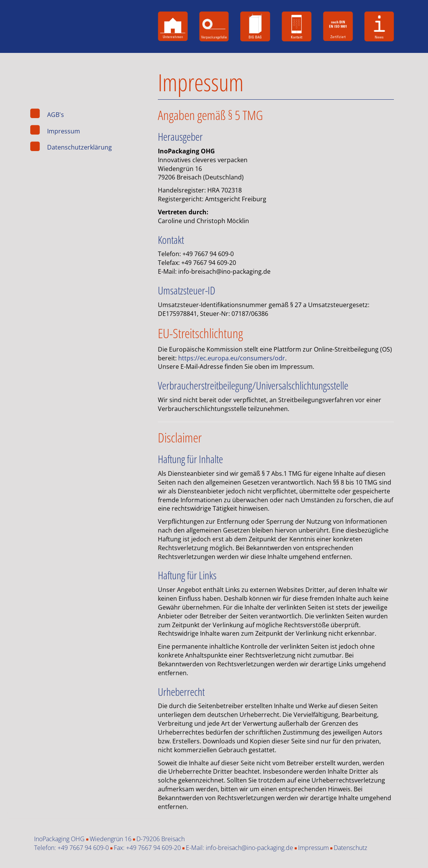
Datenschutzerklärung (80, 147)
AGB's (56, 115)
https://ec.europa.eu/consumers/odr (232, 358)
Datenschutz (350, 848)
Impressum (64, 131)
